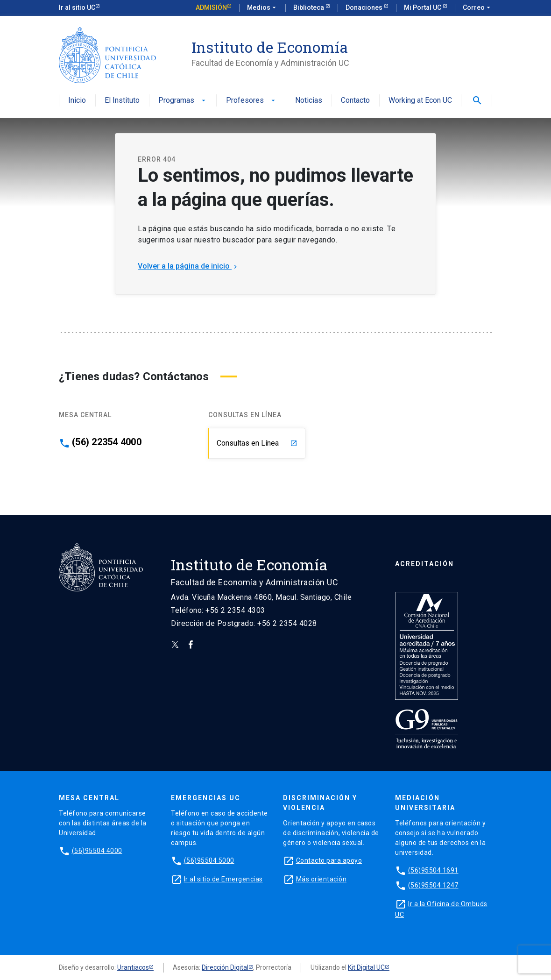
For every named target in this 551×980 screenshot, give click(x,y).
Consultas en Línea (257, 443)
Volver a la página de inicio (188, 266)
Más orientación (321, 879)
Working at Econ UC (420, 101)
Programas (183, 101)
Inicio (77, 101)
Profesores (251, 101)
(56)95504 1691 (433, 870)
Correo (477, 8)
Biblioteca (309, 7)
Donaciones (365, 7)
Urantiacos (133, 967)
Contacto (355, 101)
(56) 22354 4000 (107, 442)
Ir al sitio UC (77, 7)
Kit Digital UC (366, 967)
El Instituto (122, 101)
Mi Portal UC (423, 7)
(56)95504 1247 (433, 885)
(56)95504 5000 (209, 860)
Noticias (309, 101)
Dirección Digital (225, 967)
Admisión (211, 7)
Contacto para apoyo (329, 860)
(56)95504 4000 (97, 851)
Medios (262, 8)
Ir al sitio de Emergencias (223, 879)
